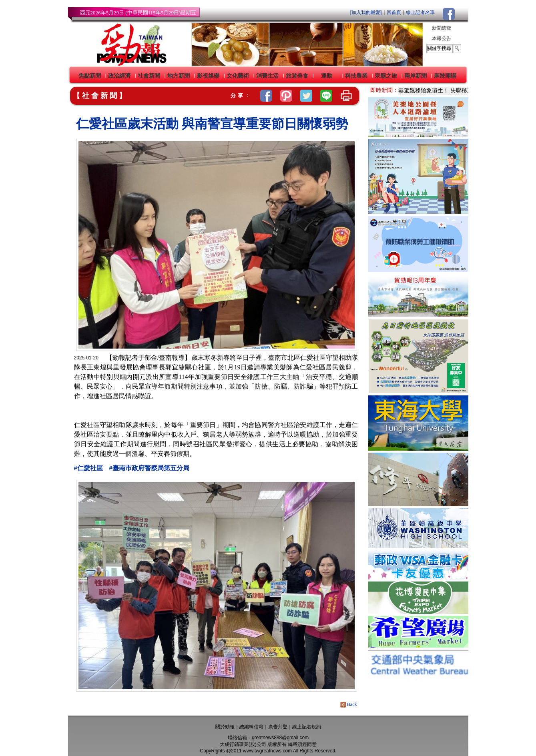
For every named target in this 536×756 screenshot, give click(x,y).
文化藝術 (238, 76)
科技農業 (356, 76)
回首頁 (394, 12)
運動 (327, 76)
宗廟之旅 (386, 76)
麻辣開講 (445, 76)
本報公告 (442, 38)
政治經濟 (119, 76)
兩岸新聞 (416, 76)
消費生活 (267, 76)
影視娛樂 (208, 76)
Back (349, 704)
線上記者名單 (420, 12)
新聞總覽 (442, 28)
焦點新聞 (90, 76)
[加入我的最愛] (366, 12)
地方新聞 (179, 76)
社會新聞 (149, 76)
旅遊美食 (297, 76)
